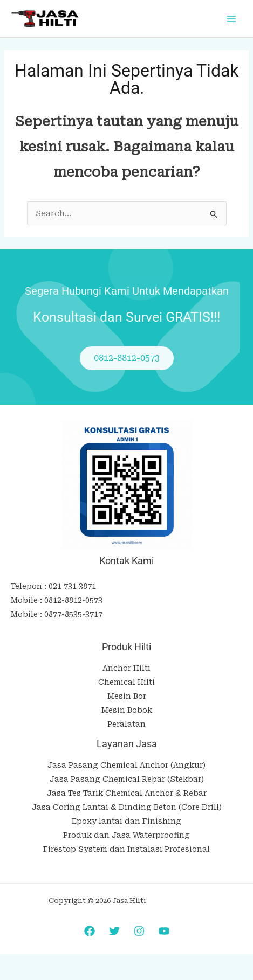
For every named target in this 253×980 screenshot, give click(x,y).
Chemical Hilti (127, 682)
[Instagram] (139, 931)
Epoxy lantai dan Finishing (127, 821)
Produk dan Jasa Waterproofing (127, 835)
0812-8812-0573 (73, 600)
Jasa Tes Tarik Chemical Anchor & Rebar (127, 793)
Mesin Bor (127, 696)
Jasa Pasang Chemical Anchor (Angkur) (127, 765)
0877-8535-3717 (73, 614)
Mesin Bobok (127, 710)
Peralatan (127, 724)
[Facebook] (90, 931)
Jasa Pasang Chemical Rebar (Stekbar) (127, 779)
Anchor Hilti (127, 668)
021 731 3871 (72, 586)
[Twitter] (114, 931)
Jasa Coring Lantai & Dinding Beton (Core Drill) (127, 807)
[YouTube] (164, 931)
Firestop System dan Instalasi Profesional (127, 849)
